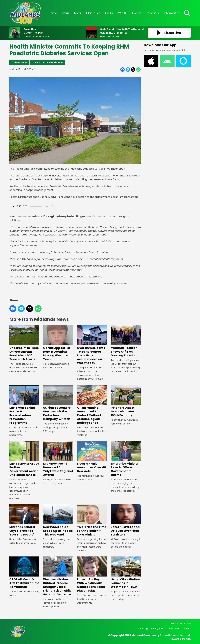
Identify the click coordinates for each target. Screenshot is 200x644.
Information (172, 13)
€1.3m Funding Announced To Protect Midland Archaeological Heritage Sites (92, 405)
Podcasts (152, 13)
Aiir (188, 639)
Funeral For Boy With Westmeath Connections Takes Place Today (92, 575)
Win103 (123, 13)
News (66, 13)
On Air (109, 13)
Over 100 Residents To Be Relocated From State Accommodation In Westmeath (92, 345)
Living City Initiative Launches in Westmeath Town (126, 573)
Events (137, 13)
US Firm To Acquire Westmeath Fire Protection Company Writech (58, 403)
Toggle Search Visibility (187, 13)
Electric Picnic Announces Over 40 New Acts (92, 457)
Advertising (142, 629)
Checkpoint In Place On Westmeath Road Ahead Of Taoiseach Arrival (24, 343)
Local (78, 13)
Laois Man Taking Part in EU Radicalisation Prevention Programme (24, 405)
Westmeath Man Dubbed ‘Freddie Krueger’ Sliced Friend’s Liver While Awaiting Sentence (58, 576)
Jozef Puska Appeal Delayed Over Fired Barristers (126, 520)
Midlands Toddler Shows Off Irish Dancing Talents (126, 341)
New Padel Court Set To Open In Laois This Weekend (58, 520)
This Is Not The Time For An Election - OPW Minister (92, 520)
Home (53, 13)
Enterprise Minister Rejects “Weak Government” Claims (126, 459)
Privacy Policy (158, 629)
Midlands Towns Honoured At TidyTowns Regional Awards (58, 459)
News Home (21, 62)
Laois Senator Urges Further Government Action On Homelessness (24, 459)
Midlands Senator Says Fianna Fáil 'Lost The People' (24, 520)
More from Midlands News (49, 62)
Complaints (174, 629)
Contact (187, 629)
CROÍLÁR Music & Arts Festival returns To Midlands (24, 573)
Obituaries (93, 13)
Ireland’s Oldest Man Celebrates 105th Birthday (126, 401)
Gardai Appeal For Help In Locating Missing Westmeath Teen (58, 343)
